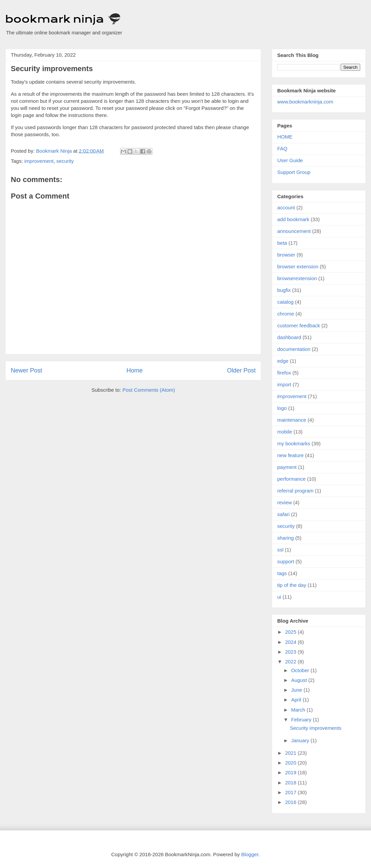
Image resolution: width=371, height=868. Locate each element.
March (299, 710)
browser (286, 255)
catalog (285, 302)
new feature (290, 455)
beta (282, 243)
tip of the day (292, 585)
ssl (280, 550)
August (300, 680)
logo (282, 408)
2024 (291, 642)
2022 (291, 662)
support (286, 561)
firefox (284, 373)
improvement (39, 161)
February (302, 720)
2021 (291, 753)
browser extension (298, 266)
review (284, 502)
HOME (285, 137)
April (297, 700)
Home (135, 370)
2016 (291, 802)
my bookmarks (294, 443)
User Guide (290, 160)
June (297, 690)
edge (283, 361)
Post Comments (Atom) (149, 390)
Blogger (250, 854)
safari (283, 514)
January (301, 740)
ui (279, 597)
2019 (291, 772)
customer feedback (299, 325)
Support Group (294, 172)
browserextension (297, 278)
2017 (291, 792)
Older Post (241, 370)
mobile (285, 432)
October (301, 670)
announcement (294, 231)
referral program (295, 491)
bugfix (284, 290)
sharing (286, 538)
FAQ (282, 148)
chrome (286, 314)
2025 (291, 632)
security (65, 161)
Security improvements (316, 728)
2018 (291, 783)
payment (287, 467)
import (284, 384)
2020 (291, 763)
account (286, 207)
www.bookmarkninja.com (305, 102)
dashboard (289, 337)
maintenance (292, 420)
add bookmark (293, 219)
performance (291, 479)
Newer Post (26, 370)
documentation (294, 349)
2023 (291, 652)
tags (282, 573)
